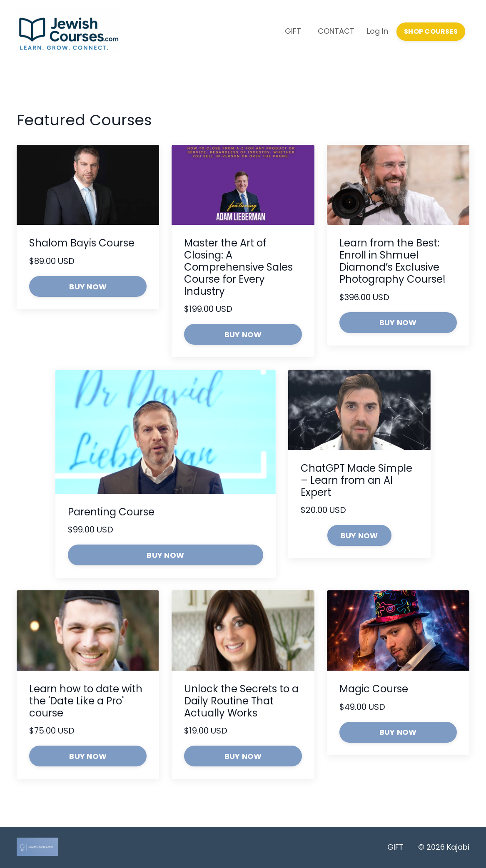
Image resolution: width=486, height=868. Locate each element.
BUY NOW (88, 287)
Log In (378, 31)
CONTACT (336, 31)
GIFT (293, 31)
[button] (359, 535)
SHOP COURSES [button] (431, 31)
